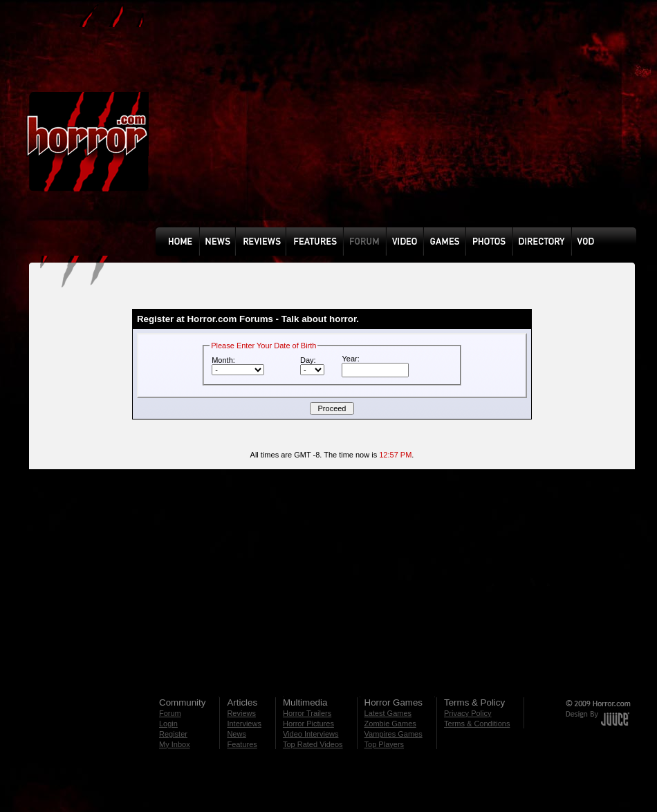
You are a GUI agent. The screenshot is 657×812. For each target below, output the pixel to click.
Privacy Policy (468, 713)
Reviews (241, 713)
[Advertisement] (318, 124)
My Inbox (175, 744)
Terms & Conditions (477, 724)
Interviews (244, 724)
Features (242, 744)
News (237, 734)
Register (173, 734)
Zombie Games (390, 724)
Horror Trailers (307, 713)
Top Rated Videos (313, 744)
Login (168, 724)
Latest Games (388, 713)
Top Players (384, 744)
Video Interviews (311, 734)
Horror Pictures (308, 724)
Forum (170, 713)
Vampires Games (394, 734)
